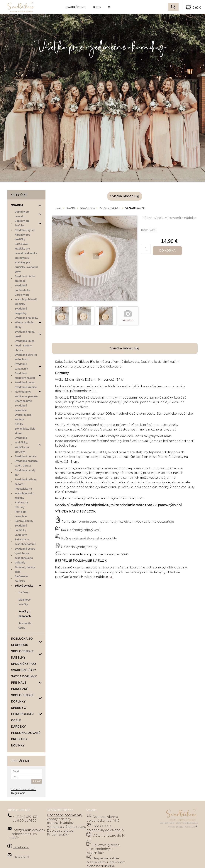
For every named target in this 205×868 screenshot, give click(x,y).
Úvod (58, 208)
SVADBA (71, 208)
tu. (111, 577)
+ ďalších (128, 320)
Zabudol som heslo (24, 789)
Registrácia (18, 793)
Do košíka (167, 251)
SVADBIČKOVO (76, 7)
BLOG (97, 7)
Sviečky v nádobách (110, 208)
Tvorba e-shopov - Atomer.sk (182, 827)
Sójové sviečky (88, 208)
